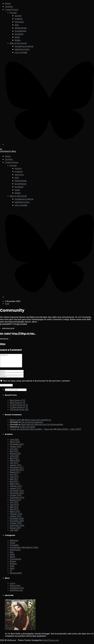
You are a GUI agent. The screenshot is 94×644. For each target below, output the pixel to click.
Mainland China (22, 49)
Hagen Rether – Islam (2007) (69, 432)
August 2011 (15, 475)
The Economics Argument (32, 425)
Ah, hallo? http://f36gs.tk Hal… (18, 334)
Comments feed (17, 590)
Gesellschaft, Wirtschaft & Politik (24, 550)
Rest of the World (18, 43)
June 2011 (14, 479)
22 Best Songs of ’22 (19, 410)
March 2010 (15, 514)
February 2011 (16, 489)
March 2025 (15, 444)
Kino (12, 555)
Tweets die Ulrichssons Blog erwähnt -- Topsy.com (32, 432)
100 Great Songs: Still (19, 412)
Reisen (13, 564)
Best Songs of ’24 (18, 405)
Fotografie (14, 548)
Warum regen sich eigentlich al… (38, 422)
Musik (12, 559)
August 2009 (15, 530)
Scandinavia (20, 31)
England (19, 19)
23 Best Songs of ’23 (19, 407)
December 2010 (17, 493)
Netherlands (21, 28)
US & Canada (21, 52)
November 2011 (17, 470)
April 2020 (14, 461)
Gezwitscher (15, 552)
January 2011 (16, 491)
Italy (17, 25)
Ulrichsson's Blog (8, 151)
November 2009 (17, 523)
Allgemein (14, 543)
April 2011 (14, 484)
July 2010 (14, 505)
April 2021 (14, 454)
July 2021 (14, 451)
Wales (18, 40)
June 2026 (14, 442)
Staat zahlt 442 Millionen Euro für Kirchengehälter (42, 427)
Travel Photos (12, 10)
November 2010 (17, 496)
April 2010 (14, 512)
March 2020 (15, 463)
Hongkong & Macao (24, 46)
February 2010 (16, 516)
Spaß (7, 304)
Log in (12, 586)
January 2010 (16, 519)
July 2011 (14, 477)
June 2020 (14, 458)
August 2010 (15, 503)
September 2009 (17, 528)
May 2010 (14, 510)
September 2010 (17, 500)
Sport (12, 571)
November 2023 (17, 447)
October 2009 (16, 526)
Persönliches (15, 562)
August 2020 (15, 456)
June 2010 (14, 507)
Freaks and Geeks (28, 429)
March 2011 (15, 486)
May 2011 (14, 482)
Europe (13, 13)
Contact (9, 7)
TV (11, 573)
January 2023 (16, 449)
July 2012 (14, 465)
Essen (12, 545)
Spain (17, 37)
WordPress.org (16, 593)
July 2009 (14, 533)
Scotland (19, 34)
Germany (19, 22)
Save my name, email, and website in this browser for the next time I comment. (36, 383)
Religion (13, 566)
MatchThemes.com (51, 643)
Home (8, 3)
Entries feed (15, 588)
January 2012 (16, 468)
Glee (3, 344)
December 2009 (17, 521)
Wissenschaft (16, 576)
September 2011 (17, 472)
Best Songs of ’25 (18, 403)
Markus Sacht (16, 422)
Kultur (12, 557)
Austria (18, 16)
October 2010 (16, 498)
